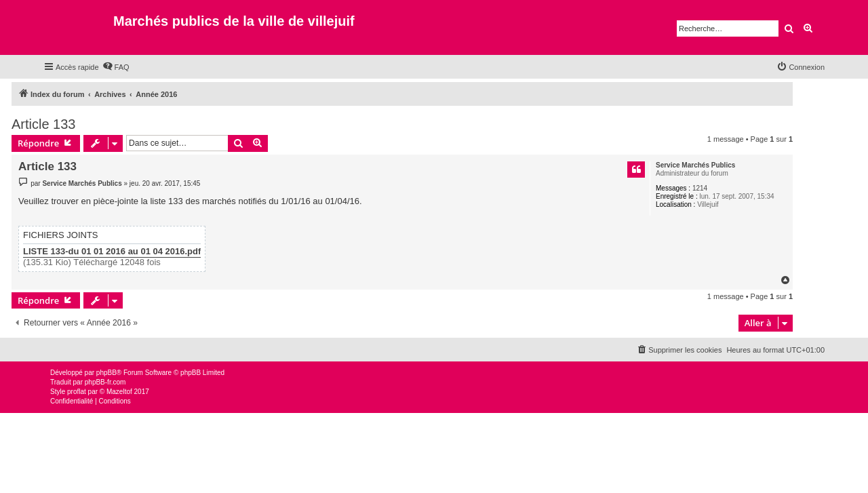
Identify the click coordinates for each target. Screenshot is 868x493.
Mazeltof (119, 392)
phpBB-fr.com (105, 382)
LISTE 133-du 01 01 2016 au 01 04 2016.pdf (112, 252)
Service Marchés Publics (695, 165)
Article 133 (44, 124)
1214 (700, 188)
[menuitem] (116, 67)
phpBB (106, 373)
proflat (77, 392)
